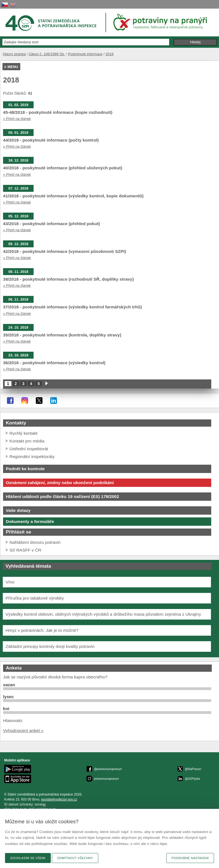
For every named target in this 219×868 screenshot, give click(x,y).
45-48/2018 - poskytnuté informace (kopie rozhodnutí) (58, 112)
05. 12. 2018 (18, 216)
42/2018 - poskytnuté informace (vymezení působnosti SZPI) (65, 251)
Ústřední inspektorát (29, 449)
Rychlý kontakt (23, 433)
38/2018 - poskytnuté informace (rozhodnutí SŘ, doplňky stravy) (68, 279)
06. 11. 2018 (18, 299)
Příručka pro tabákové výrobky (35, 598)
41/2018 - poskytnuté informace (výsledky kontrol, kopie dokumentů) (73, 196)
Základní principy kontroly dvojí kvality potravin (50, 646)
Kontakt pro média (27, 441)
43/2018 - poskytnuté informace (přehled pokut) (51, 224)
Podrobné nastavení (190, 858)
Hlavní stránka (14, 54)
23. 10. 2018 (18, 355)
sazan (9, 685)
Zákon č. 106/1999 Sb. (47, 54)
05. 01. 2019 (18, 133)
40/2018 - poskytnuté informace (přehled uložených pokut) (63, 168)
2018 (109, 54)
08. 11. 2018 (18, 272)
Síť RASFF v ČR (25, 550)
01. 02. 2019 (18, 105)
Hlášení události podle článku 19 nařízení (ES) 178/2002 (62, 496)
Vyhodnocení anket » (23, 730)
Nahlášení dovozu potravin (35, 542)
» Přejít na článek (17, 119)
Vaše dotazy (18, 510)
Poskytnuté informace (85, 54)
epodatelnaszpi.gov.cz (59, 799)
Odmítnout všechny (75, 858)
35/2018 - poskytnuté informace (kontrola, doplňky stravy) (62, 335)
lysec (8, 697)
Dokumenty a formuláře (30, 521)
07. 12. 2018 (18, 188)
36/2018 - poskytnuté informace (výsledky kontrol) (54, 363)
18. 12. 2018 (18, 160)
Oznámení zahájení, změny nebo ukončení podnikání (60, 483)
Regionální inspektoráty (32, 456)
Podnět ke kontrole (25, 469)
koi (6, 709)
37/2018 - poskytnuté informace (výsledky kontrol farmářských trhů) (72, 307)
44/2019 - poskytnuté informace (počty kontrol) (51, 140)
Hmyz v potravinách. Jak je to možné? (42, 630)
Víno (10, 582)
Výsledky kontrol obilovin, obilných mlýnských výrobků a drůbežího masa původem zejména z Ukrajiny (103, 614)
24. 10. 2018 (18, 327)
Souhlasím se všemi (28, 858)
